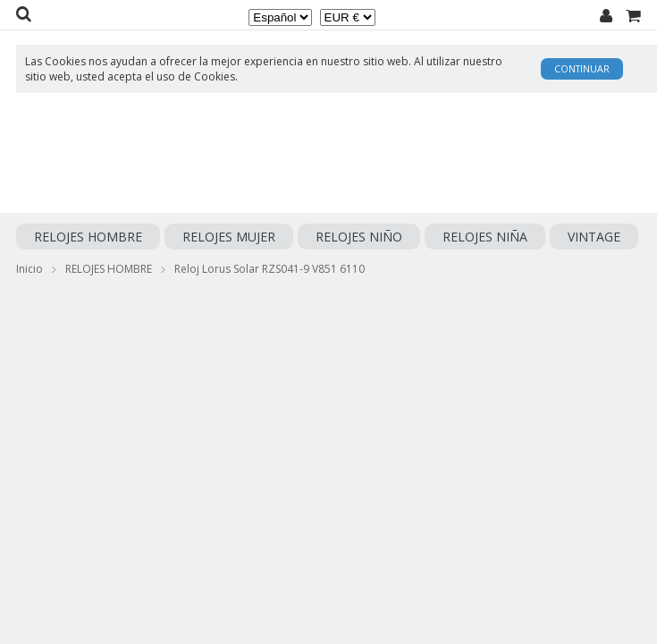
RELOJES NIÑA (485, 237)
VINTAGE (594, 237)
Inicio (29, 269)
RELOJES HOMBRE (88, 237)
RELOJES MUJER (229, 237)
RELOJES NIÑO (359, 237)
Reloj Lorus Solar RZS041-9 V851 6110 (270, 269)
